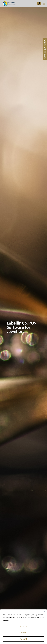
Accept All (24, 626)
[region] (23, 627)
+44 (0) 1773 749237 (39, 4)
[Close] (45, 611)
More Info (14, 620)
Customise (23, 633)
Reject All (23, 639)
